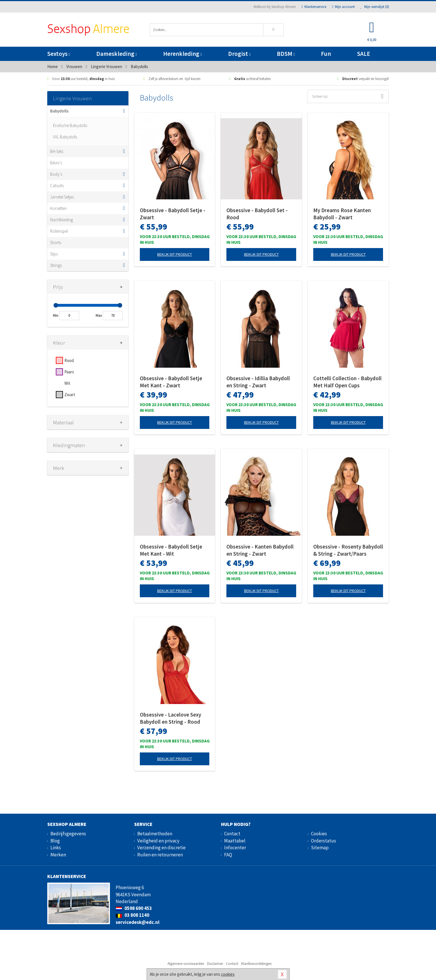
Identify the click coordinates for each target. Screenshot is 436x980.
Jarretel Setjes (62, 197)
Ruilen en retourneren (160, 855)
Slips (54, 254)
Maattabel (235, 841)
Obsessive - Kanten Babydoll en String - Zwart (260, 550)
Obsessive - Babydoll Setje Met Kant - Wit (171, 550)
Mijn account (343, 7)
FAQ (228, 855)
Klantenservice (314, 7)
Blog (55, 841)
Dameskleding (117, 54)
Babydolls (59, 111)
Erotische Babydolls (70, 125)
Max (99, 315)
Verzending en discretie (161, 848)
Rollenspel (59, 231)
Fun (326, 54)
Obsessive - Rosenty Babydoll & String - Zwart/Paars (348, 550)
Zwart (70, 395)
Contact (232, 834)
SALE (364, 54)
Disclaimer (215, 964)
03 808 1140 (132, 915)
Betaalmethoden (155, 834)
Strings (56, 265)
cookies (228, 974)
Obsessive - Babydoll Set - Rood (257, 214)
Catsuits (57, 186)
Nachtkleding (62, 220)
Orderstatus (324, 841)
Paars (69, 372)
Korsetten (58, 208)
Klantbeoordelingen (256, 964)
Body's (56, 174)
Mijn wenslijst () (375, 7)
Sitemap (320, 848)
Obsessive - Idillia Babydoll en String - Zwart (258, 382)
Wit (67, 383)
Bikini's (56, 163)
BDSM (286, 54)
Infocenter (235, 848)
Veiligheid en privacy (158, 841)
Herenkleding (183, 54)
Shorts (56, 243)
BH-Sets (57, 151)
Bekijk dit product (175, 254)
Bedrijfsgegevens (68, 834)
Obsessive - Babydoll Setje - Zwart (173, 214)
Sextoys (59, 54)
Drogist (239, 54)
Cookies (319, 834)
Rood (69, 360)
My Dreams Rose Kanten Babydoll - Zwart (342, 214)
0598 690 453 (134, 908)
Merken (58, 855)
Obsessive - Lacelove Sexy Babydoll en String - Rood (170, 718)
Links (56, 848)
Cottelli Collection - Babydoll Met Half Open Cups (347, 382)
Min (56, 315)
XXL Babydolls (65, 137)
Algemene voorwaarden (186, 964)
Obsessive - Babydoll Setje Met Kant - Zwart (171, 382)
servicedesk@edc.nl (138, 922)
